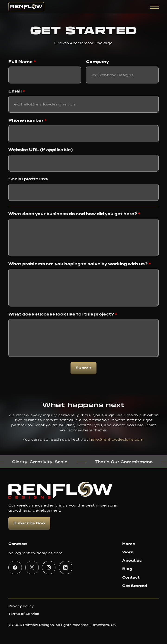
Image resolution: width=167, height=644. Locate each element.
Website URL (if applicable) (41, 150)
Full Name (22, 62)
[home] (26, 7)
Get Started (135, 586)
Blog (127, 569)
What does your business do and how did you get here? (74, 214)
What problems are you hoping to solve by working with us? (80, 264)
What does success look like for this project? (63, 314)
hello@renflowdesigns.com (116, 439)
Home (129, 544)
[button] (154, 7)
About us (132, 561)
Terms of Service (24, 614)
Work (128, 552)
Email (17, 91)
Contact (131, 577)
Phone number (27, 121)
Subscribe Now (29, 523)
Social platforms (28, 179)
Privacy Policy (21, 606)
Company (98, 62)
